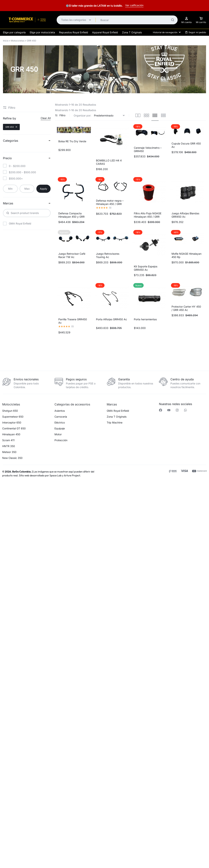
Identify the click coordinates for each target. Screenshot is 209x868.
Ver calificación (134, 5)
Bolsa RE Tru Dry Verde (72, 141)
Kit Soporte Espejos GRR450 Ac (146, 268)
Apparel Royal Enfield (105, 32)
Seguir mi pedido (196, 32)
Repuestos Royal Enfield (74, 32)
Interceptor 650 (12, 423)
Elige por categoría (14, 32)
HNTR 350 (9, 446)
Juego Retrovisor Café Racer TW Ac (72, 255)
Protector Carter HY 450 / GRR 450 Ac (186, 308)
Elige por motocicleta (42, 32)
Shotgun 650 (10, 411)
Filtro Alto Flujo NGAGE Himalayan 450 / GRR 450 (148, 217)
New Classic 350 (12, 458)
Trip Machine (115, 423)
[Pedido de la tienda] (110, 115)
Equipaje (60, 428)
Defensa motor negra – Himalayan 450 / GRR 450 (110, 204)
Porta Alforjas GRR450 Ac (112, 319)
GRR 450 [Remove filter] (11, 127)
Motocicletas (18, 41)
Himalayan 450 (11, 434)
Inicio (6, 41)
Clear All (46, 118)
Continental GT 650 (14, 428)
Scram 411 (8, 440)
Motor (58, 434)
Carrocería (61, 417)
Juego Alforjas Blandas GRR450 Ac (185, 215)
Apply (43, 189)
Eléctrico (60, 423)
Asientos (60, 411)
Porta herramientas (145, 319)
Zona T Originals (132, 32)
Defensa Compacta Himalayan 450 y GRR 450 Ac (71, 217)
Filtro (60, 115)
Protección (61, 440)
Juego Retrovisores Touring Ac (108, 255)
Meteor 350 (9, 452)
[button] (52, 491)
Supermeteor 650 (13, 417)
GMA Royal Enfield (118, 411)
